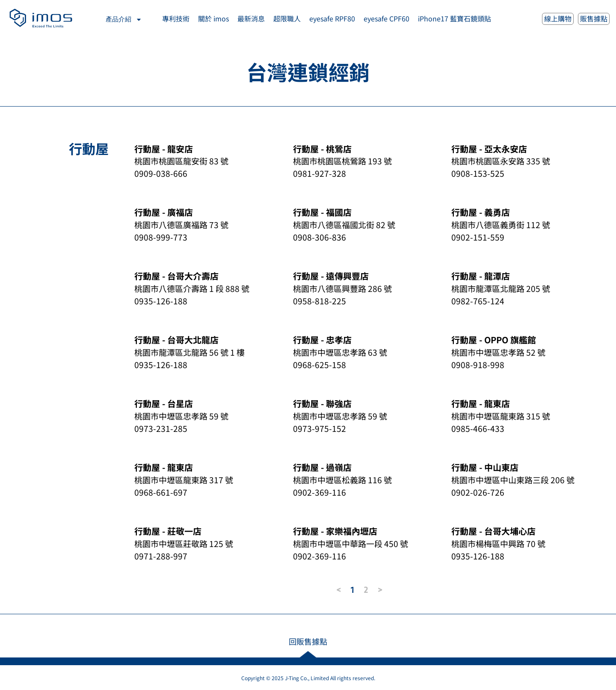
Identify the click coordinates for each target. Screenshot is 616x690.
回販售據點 (308, 641)
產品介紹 (124, 19)
